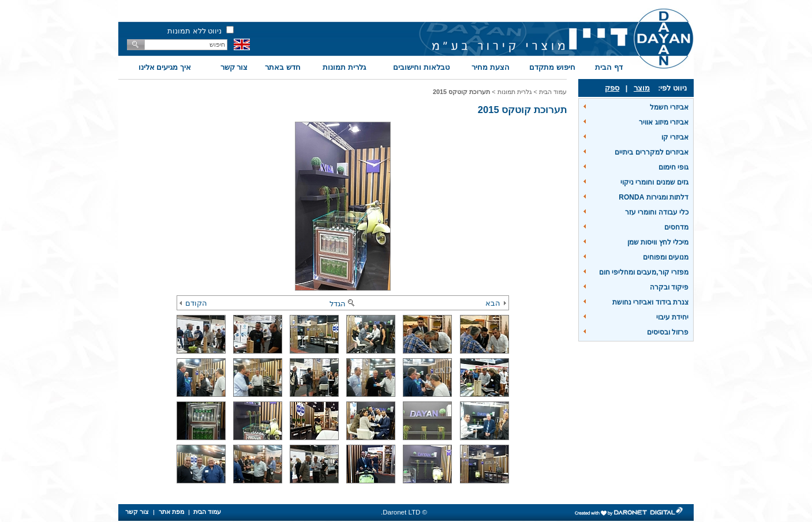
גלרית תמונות (344, 67)
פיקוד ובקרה (669, 287)
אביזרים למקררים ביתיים (652, 152)
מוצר (642, 88)
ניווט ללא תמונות (194, 31)
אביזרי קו (675, 137)
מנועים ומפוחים (666, 257)
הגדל (343, 304)
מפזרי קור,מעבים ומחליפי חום (644, 272)
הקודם (193, 303)
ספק (612, 88)
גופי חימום (673, 167)
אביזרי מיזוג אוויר (664, 122)
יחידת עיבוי (672, 317)
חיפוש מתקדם (552, 67)
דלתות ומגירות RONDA (654, 197)
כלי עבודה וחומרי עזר (657, 212)
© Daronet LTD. (404, 512)
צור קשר (234, 67)
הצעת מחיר (491, 67)
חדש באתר (283, 67)
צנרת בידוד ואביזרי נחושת (650, 302)
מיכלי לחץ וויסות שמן (658, 242)
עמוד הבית (553, 92)
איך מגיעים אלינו (165, 67)
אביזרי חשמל (669, 107)
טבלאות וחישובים (421, 67)
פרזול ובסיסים (668, 332)
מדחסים (676, 227)
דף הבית (609, 67)
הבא (496, 303)
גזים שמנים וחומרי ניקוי (654, 182)
